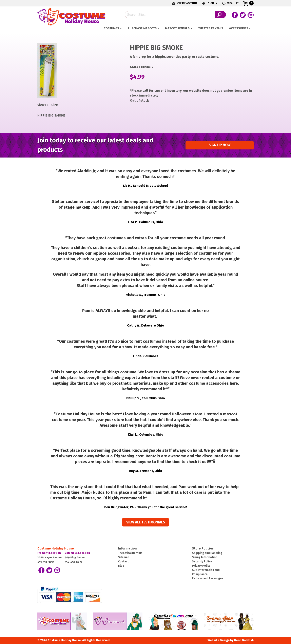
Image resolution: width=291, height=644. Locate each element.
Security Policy (202, 562)
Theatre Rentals (211, 28)
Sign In (209, 3)
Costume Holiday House (56, 548)
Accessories (239, 28)
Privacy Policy (201, 566)
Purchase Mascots (142, 28)
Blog (121, 566)
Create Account (184, 3)
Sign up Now (220, 145)
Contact (123, 562)
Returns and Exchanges (208, 578)
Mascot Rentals (177, 28)
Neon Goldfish (244, 640)
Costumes (111, 28)
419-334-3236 (46, 562)
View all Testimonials (146, 522)
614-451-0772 (74, 562)
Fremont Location (49, 553)
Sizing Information (205, 557)
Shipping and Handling (207, 553)
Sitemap (124, 557)
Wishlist (230, 3)
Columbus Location (77, 553)
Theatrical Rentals (130, 553)
